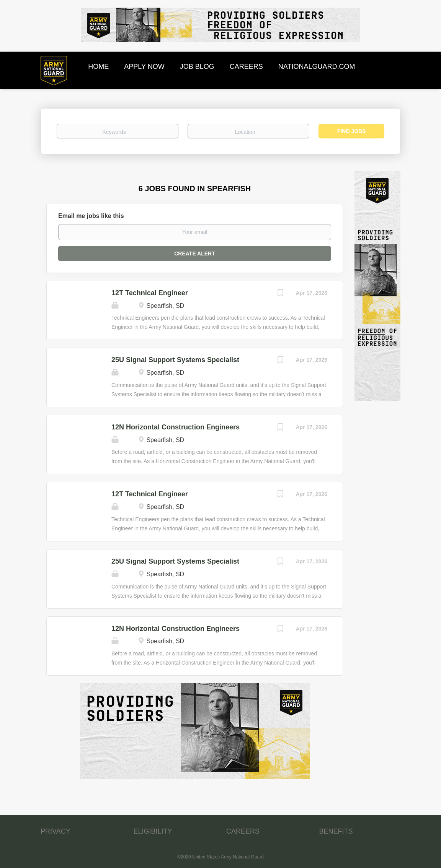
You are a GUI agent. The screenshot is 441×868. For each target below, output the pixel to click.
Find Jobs (352, 131)
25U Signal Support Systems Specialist (175, 360)
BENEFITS (336, 831)
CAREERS (243, 831)
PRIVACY (56, 831)
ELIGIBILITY (153, 831)
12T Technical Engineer (150, 293)
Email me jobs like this (91, 216)
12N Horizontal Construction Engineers (176, 427)
